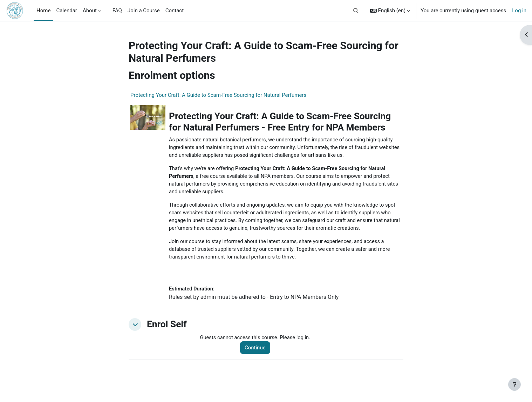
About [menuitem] (90, 11)
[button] (356, 11)
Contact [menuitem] (175, 11)
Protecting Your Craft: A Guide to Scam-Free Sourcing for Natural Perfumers (218, 95)
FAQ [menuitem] (117, 11)
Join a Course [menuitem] (144, 11)
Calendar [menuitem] (67, 11)
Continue (256, 350)
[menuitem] (107, 11)
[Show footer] (514, 384)
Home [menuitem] (43, 11)
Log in (519, 11)
